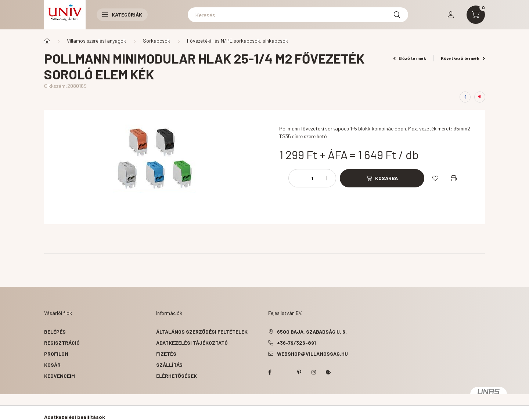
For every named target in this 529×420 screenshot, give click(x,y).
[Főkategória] (47, 41)
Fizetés (166, 354)
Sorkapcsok (156, 41)
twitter (284, 372)
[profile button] (451, 15)
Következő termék (463, 58)
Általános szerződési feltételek (202, 332)
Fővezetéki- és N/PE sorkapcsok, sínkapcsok (237, 41)
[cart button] (476, 15)
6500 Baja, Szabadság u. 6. (312, 332)
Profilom (56, 354)
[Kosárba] (382, 178)
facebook (270, 372)
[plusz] (327, 178)
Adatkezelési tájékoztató (192, 343)
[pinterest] (480, 97)
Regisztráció (62, 343)
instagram (314, 372)
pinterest (299, 372)
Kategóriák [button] (122, 15)
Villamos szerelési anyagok (96, 41)
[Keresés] (298, 15)
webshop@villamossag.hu (312, 354)
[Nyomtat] (454, 178)
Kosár (52, 365)
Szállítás (169, 365)
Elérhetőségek (177, 376)
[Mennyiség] (312, 178)
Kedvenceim (60, 376)
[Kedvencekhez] (435, 178)
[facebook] (465, 97)
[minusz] (298, 178)
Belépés (55, 332)
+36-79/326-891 (296, 343)
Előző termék (410, 58)
